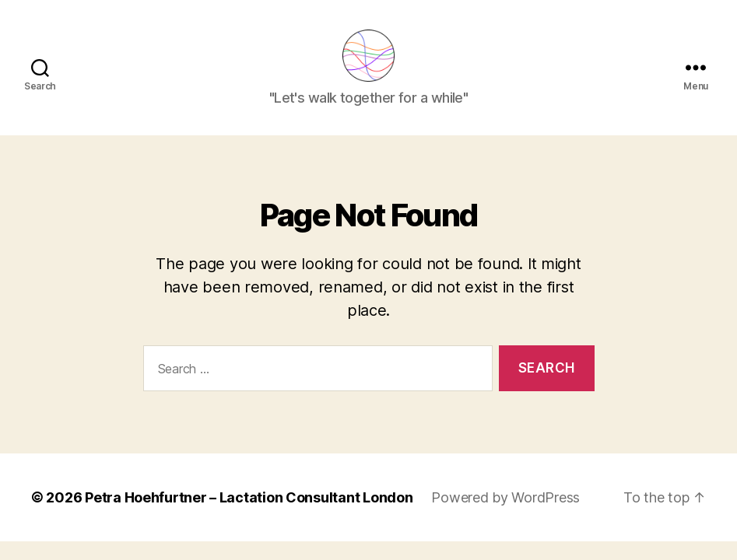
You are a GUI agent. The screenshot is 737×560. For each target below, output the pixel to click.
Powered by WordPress (505, 507)
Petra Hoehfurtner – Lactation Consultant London (249, 507)
